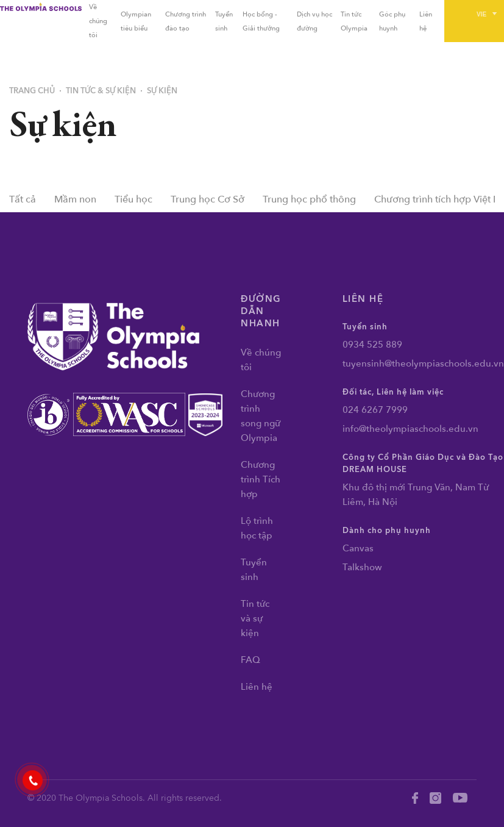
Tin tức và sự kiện (255, 618)
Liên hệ (257, 687)
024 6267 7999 (375, 410)
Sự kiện (162, 91)
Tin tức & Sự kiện (101, 91)
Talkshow (362, 567)
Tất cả (23, 199)
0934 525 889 (372, 345)
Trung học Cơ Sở (208, 199)
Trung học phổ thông (309, 199)
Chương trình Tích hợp (261, 479)
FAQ (250, 660)
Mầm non (75, 199)
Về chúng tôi (98, 21)
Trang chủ (32, 91)
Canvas (358, 548)
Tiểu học (133, 199)
